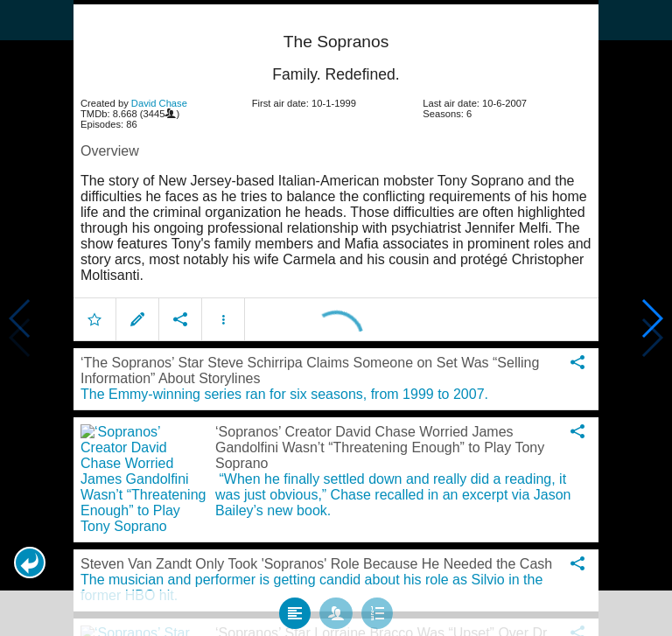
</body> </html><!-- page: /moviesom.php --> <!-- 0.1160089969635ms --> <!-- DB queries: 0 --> (336, 318)
